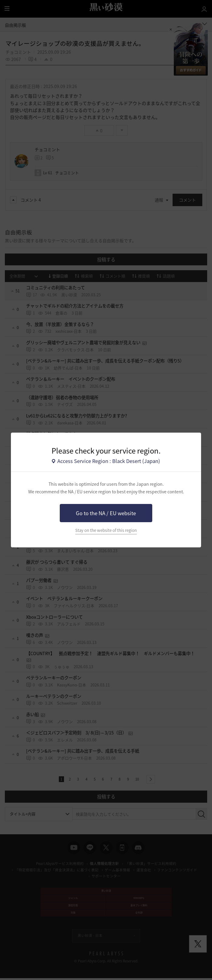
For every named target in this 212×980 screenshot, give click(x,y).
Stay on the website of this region (106, 530)
